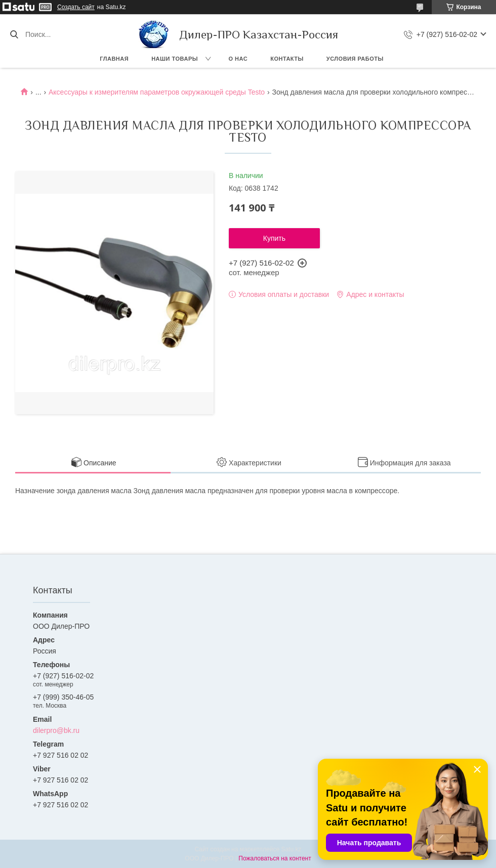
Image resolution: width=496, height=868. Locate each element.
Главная (114, 59)
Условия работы (355, 59)
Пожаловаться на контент (275, 858)
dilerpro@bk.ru (56, 730)
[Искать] (14, 34)
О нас (238, 59)
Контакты (287, 59)
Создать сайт (76, 7)
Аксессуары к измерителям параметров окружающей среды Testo (157, 92)
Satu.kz (291, 849)
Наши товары (175, 59)
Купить (274, 238)
